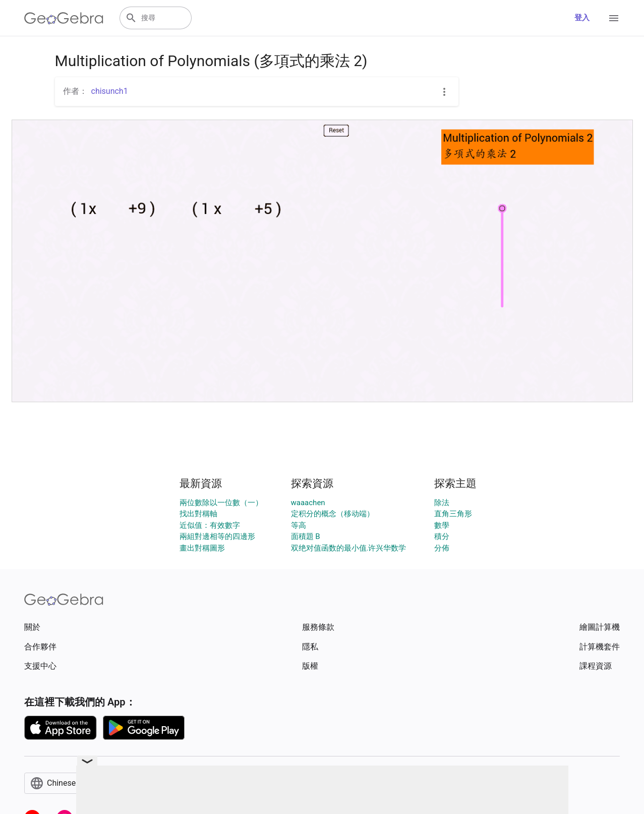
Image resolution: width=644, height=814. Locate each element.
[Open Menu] (614, 18)
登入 (582, 18)
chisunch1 (110, 91)
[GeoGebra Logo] (64, 18)
